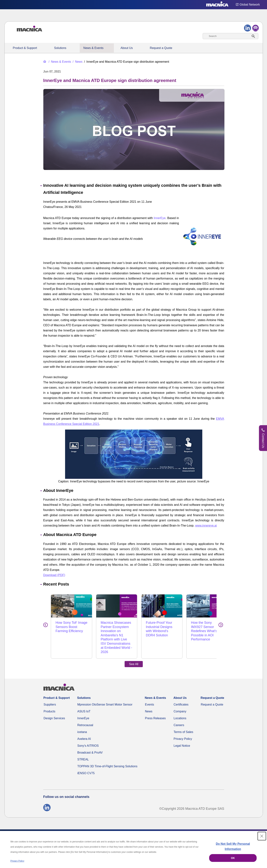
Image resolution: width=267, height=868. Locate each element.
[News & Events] (59, 62)
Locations (180, 710)
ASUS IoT (84, 703)
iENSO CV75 (86, 765)
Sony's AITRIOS (88, 737)
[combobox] (230, 36)
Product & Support (25, 48)
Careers (179, 717)
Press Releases (155, 710)
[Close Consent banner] (262, 836)
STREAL (83, 751)
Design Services (54, 710)
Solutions (60, 48)
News (149, 703)
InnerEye (160, 218)
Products (49, 703)
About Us (127, 48)
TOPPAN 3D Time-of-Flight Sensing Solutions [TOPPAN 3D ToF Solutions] (107, 758)
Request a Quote (161, 48)
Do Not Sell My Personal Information (233, 846)
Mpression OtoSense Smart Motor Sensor (105, 696)
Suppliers (50, 696)
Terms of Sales (183, 724)
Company (180, 703)
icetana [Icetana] (82, 724)
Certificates (181, 696)
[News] (77, 62)
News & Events (93, 48)
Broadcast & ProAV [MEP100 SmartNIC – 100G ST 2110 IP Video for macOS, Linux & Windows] (90, 744)
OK (233, 858)
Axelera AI (84, 730)
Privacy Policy (183, 730)
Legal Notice (182, 737)
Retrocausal (85, 717)
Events (150, 696)
